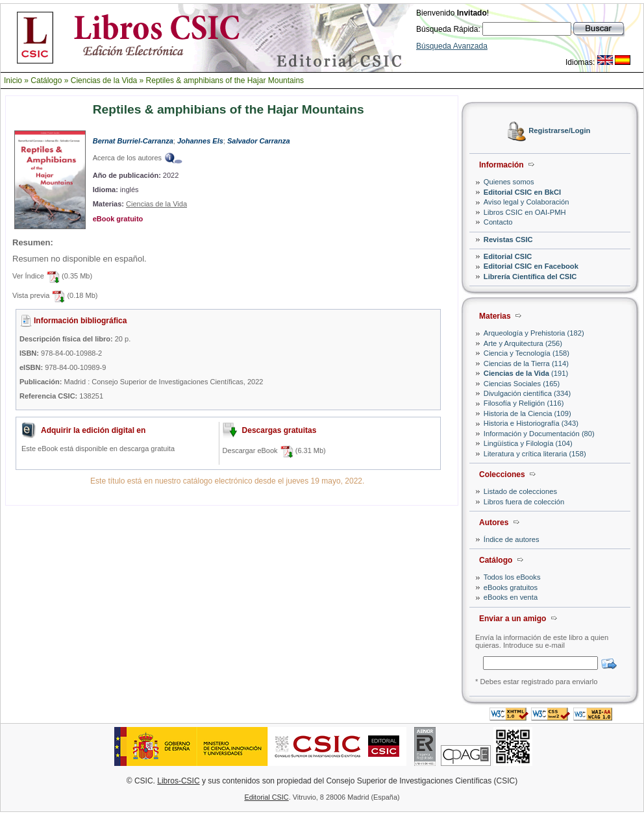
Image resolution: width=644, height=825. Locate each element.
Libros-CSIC (178, 781)
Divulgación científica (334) (527, 393)
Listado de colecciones (520, 491)
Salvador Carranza (259, 141)
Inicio (13, 80)
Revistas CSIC (508, 240)
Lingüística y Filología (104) (528, 443)
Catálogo (46, 80)
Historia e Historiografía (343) (531, 423)
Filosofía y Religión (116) (524, 403)
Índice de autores (512, 539)
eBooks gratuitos (511, 587)
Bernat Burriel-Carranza (133, 141)
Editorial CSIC (508, 256)
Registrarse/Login (559, 131)
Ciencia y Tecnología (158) (526, 353)
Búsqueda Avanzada (452, 46)
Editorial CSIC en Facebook (531, 266)
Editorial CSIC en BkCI (522, 192)
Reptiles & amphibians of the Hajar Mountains (225, 80)
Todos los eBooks (512, 577)
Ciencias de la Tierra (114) (526, 363)
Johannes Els (200, 141)
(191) (526, 373)
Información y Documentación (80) (539, 434)
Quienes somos (509, 182)
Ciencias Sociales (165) (522, 384)
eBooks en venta (511, 597)
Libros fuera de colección (524, 502)
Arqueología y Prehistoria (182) (534, 333)
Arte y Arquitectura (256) (523, 343)
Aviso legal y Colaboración (526, 202)
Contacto (498, 222)
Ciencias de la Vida (104, 80)
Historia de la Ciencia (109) (527, 413)
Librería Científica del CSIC (530, 277)
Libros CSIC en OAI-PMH (525, 212)
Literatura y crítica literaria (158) (535, 454)
